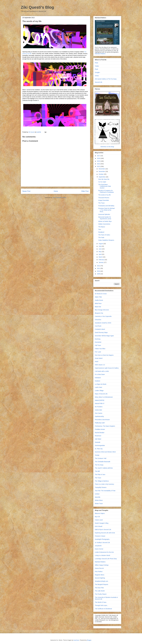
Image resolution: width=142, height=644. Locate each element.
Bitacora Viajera (100, 513)
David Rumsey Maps (101, 332)
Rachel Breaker (100, 433)
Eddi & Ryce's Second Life (103, 530)
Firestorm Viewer (100, 536)
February (102, 260)
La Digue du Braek (101, 384)
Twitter (97, 66)
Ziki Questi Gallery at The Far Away (106, 79)
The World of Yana (101, 602)
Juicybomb (98, 546)
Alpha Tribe (98, 297)
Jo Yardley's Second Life (102, 543)
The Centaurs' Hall (101, 458)
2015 (99, 161)
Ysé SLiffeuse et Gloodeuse (103, 609)
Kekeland (98, 378)
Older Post (85, 191)
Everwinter (98, 342)
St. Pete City (99, 449)
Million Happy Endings (102, 565)
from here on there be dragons (104, 355)
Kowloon (98, 381)
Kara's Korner (99, 549)
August (101, 244)
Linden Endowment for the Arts (104, 552)
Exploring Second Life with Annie (105, 533)
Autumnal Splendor (104, 214)
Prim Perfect (99, 572)
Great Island (99, 358)
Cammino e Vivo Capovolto (103, 316)
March (101, 257)
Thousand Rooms (104, 198)
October (101, 174)
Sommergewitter (100, 445)
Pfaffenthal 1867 (100, 423)
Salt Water (98, 439)
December (102, 169)
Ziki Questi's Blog (37, 7)
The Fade (101, 238)
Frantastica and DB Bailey (106, 206)
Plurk (96, 69)
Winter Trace (99, 504)
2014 (99, 164)
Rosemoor (98, 436)
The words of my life (104, 195)
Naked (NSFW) (100, 400)
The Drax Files (99, 588)
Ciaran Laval (99, 520)
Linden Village (99, 391)
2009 (99, 274)
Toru (100, 229)
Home (56, 191)
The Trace (101, 203)
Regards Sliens (100, 575)
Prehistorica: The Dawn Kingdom (105, 426)
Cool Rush (98, 326)
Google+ (97, 72)
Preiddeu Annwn (100, 429)
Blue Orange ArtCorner (102, 310)
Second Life (99, 82)
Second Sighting (100, 578)
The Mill (97, 471)
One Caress (99, 413)
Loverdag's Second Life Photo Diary (106, 559)
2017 (99, 156)
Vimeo (97, 76)
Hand (96, 362)
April (100, 254)
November (102, 171)
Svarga (97, 455)
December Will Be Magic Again (104, 336)
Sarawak (98, 442)
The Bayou (102, 227)
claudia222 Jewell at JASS (103, 323)
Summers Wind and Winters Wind (105, 452)
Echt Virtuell (99, 526)
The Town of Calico (104, 235)
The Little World (100, 591)
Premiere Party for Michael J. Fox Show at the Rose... (106, 210)
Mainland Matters (100, 54)
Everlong (98, 339)
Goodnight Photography (102, 539)
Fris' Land (98, 352)
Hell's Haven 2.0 (100, 365)
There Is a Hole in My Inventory (104, 484)
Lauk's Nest (98, 387)
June (100, 249)
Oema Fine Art (99, 568)
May (100, 252)
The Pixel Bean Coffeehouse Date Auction (105, 186)
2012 (99, 266)
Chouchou (98, 320)
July (100, 246)
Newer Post (26, 191)
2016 (99, 158)
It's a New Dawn (100, 374)
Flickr (96, 63)
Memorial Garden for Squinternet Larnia (105, 218)
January (101, 262)
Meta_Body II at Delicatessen (104, 397)
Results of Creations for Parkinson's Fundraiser (106, 191)
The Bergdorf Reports (102, 584)
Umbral (97, 494)
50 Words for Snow (101, 294)
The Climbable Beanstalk (103, 462)
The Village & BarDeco (102, 481)
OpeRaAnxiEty (99, 416)
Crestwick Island (100, 329)
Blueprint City (99, 313)
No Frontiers (99, 407)
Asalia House (99, 300)
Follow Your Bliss (100, 349)
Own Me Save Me (104, 179)
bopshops (76, 640)
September (102, 177)
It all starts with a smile (102, 371)
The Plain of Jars (100, 475)
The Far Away (99, 465)
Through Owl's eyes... (102, 605)
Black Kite (98, 307)
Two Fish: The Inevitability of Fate (105, 491)
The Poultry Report (101, 594)
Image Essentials (104, 200)
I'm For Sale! (102, 182)
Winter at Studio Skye (105, 221)
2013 (99, 166)
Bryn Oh (97, 517)
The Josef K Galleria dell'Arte (104, 468)
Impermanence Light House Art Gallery (107, 368)
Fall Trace (98, 345)
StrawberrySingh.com (101, 581)
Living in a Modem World (102, 555)
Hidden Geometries (104, 224)
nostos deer (98, 410)
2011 (99, 268)
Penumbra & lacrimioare (102, 420)
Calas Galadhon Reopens (106, 240)
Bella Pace (98, 303)
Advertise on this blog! (107, 147)
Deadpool (101, 232)
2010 (99, 271)
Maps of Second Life (101, 394)
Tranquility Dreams (101, 487)
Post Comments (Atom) (59, 198)
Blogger (89, 640)
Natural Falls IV (100, 403)
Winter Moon (99, 500)
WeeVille (98, 497)
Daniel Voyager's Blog (102, 523)
